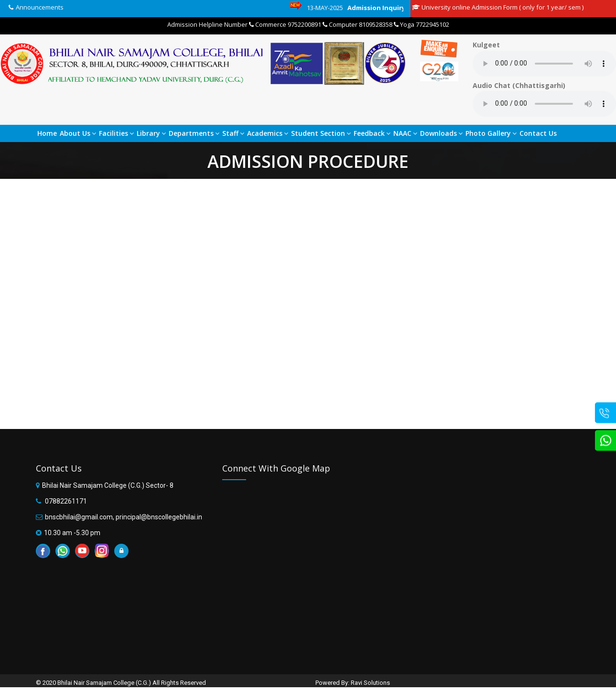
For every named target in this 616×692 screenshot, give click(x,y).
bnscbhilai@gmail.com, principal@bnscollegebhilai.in (124, 517)
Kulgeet (486, 45)
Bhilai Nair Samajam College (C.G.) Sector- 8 (108, 485)
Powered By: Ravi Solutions (353, 683)
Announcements (40, 7)
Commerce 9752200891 (285, 24)
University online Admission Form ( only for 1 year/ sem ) (498, 7)
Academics (268, 133)
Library (151, 133)
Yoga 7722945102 (421, 24)
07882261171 (65, 501)
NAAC (405, 133)
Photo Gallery (491, 133)
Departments (194, 133)
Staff (233, 133)
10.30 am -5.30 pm (72, 533)
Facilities (116, 133)
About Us (78, 133)
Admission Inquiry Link (390, 8)
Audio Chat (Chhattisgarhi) (519, 85)
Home (47, 133)
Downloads (441, 133)
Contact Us (538, 133)
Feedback (372, 133)
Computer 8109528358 (357, 24)
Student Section (321, 133)
